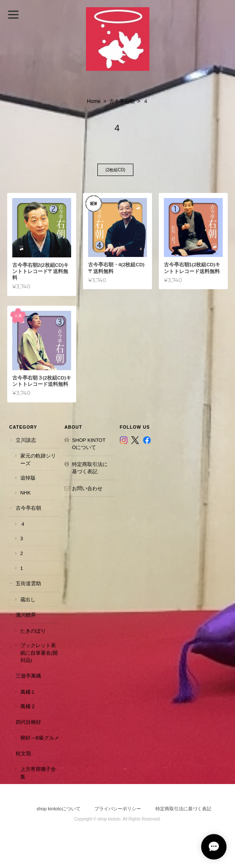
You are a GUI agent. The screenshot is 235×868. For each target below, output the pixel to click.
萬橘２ (28, 706)
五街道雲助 (28, 583)
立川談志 (26, 440)
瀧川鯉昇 (26, 615)
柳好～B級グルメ (40, 738)
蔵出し (28, 599)
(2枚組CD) (115, 170)
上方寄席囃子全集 (38, 773)
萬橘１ (28, 692)
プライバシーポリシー (118, 809)
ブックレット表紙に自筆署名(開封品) (39, 653)
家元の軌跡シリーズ (38, 459)
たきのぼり (33, 631)
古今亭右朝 (122, 101)
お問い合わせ (87, 488)
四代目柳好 (28, 722)
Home (94, 101)
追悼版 (28, 478)
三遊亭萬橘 (28, 676)
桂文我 (23, 753)
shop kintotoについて (89, 444)
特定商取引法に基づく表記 (90, 468)
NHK (26, 493)
